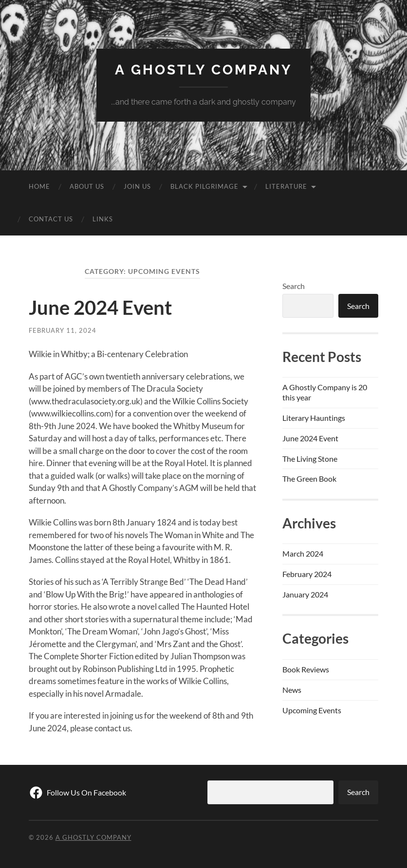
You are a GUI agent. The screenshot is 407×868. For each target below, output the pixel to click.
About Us (87, 186)
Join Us (137, 186)
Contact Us (51, 219)
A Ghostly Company (203, 70)
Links (103, 219)
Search (294, 286)
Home (39, 186)
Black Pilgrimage (204, 186)
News (292, 690)
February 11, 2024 (63, 330)
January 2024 (305, 594)
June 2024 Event (100, 307)
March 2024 (303, 553)
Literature (286, 186)
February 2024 (307, 574)
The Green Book (309, 479)
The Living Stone (310, 459)
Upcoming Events (312, 710)
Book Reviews (306, 669)
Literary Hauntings (314, 418)
